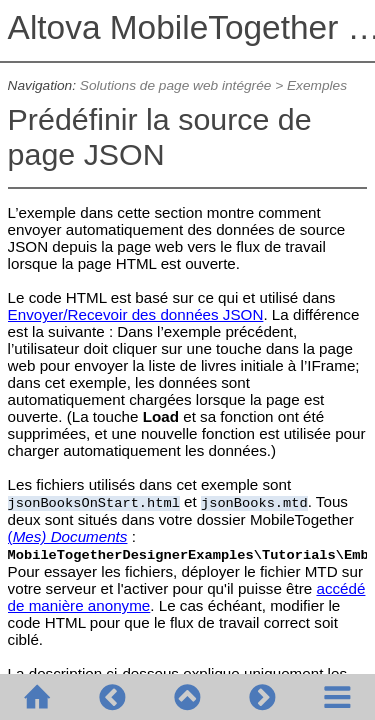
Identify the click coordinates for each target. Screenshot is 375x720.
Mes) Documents (70, 536)
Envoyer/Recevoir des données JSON (136, 314)
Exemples (317, 85)
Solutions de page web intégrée (176, 85)
